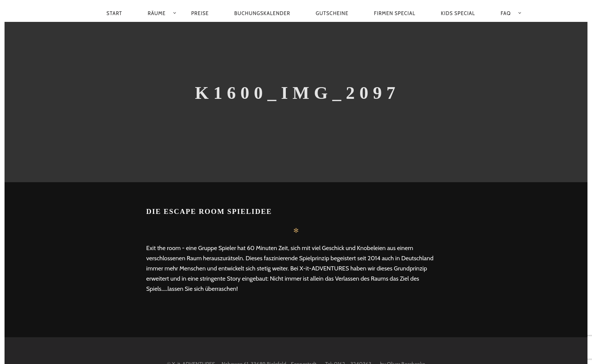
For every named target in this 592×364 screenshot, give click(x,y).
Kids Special (458, 13)
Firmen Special (395, 13)
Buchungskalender (262, 13)
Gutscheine (332, 13)
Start (114, 13)
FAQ (506, 13)
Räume (157, 13)
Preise (200, 13)
